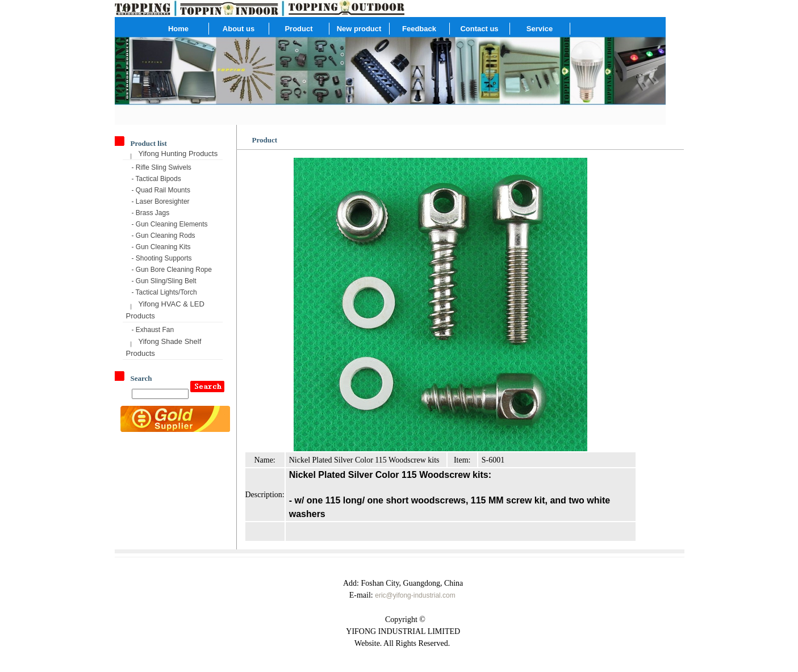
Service (540, 29)
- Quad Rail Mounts (161, 190)
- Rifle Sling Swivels (162, 167)
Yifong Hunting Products (178, 154)
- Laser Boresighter (161, 201)
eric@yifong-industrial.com (415, 595)
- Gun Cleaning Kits (161, 247)
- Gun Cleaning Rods (164, 236)
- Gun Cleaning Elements (170, 224)
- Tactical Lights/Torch (164, 292)
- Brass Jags (151, 213)
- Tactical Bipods (156, 179)
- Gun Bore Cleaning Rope (172, 270)
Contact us (479, 29)
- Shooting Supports (162, 258)
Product (298, 29)
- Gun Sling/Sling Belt (164, 281)
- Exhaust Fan (153, 330)
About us (239, 29)
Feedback (419, 29)
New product (359, 29)
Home (178, 29)
